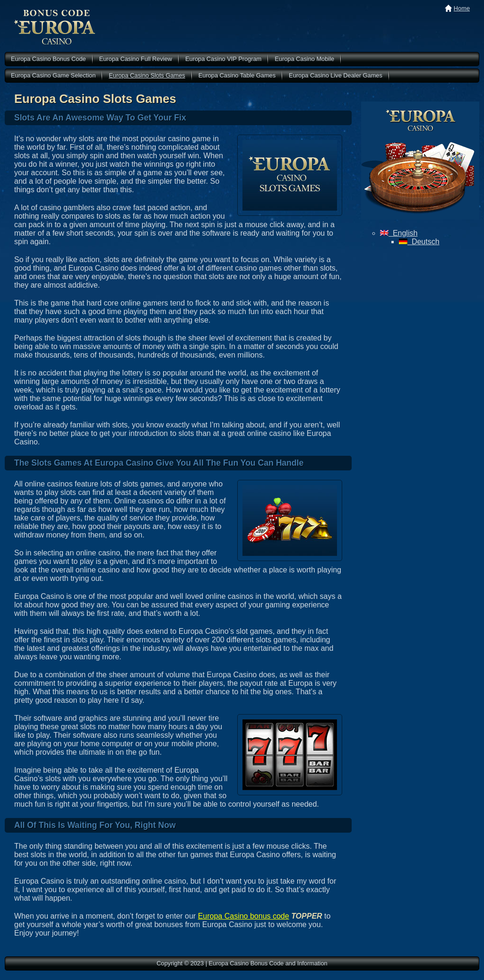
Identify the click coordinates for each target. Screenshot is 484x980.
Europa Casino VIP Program (223, 59)
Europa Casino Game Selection (53, 75)
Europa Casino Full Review (136, 59)
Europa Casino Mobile (304, 59)
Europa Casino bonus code (244, 916)
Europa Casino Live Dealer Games (336, 75)
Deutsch (419, 242)
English (399, 233)
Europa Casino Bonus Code (48, 59)
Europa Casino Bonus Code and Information (55, 27)
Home (462, 8)
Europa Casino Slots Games (147, 75)
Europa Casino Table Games (237, 75)
